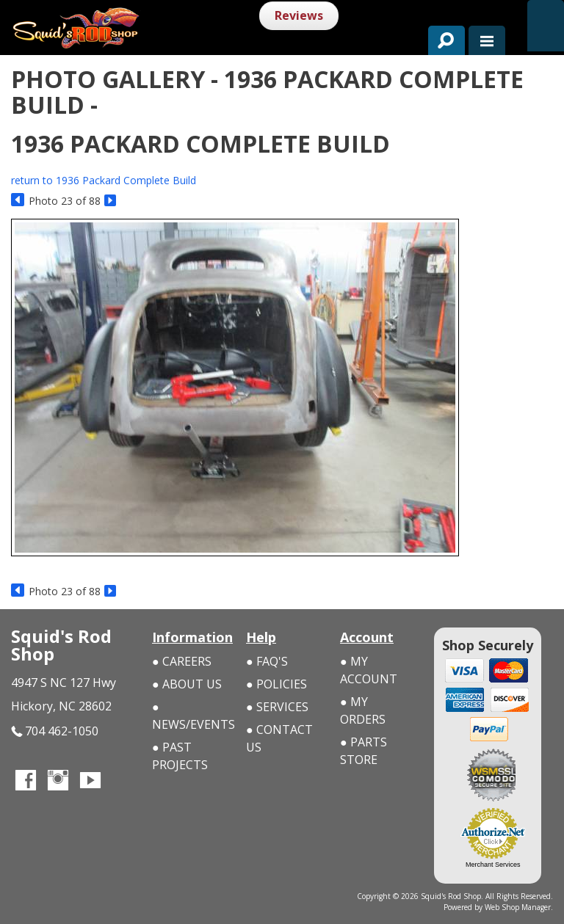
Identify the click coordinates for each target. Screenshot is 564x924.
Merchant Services (493, 865)
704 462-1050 (55, 731)
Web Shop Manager (518, 907)
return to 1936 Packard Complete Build (104, 180)
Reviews (299, 15)
